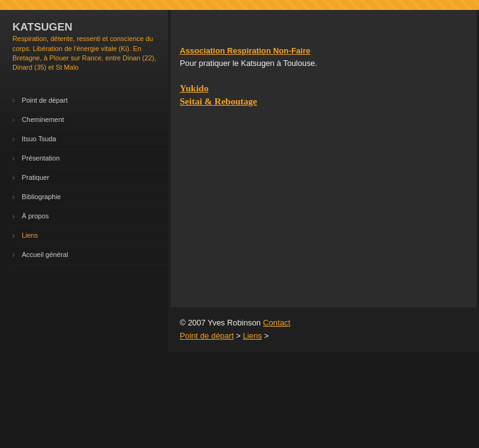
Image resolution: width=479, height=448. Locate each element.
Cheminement (43, 119)
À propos (35, 216)
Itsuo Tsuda (39, 139)
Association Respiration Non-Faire (245, 51)
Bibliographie (41, 197)
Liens (30, 235)
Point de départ (45, 100)
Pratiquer (35, 177)
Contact (277, 323)
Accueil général (45, 254)
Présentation (41, 158)
